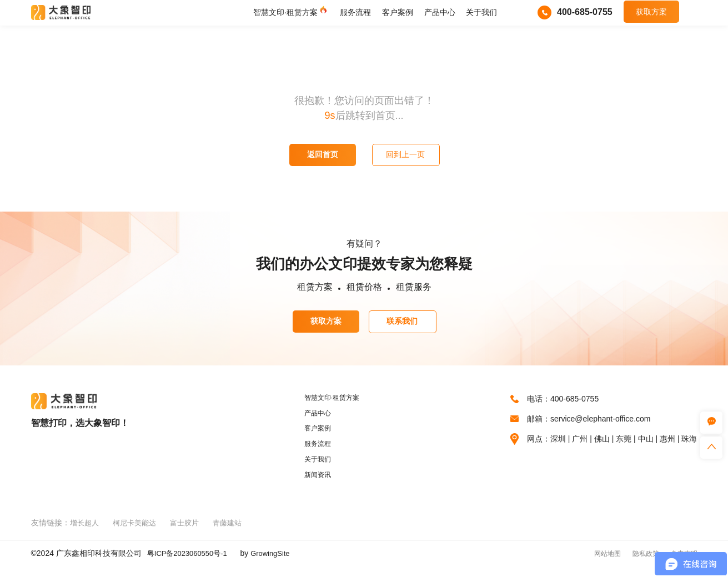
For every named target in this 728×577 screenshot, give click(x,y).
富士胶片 (191, 533)
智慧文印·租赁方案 (285, 14)
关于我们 (481, 14)
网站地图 (593, 564)
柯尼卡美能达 (138, 533)
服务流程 (355, 14)
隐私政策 (637, 564)
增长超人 (86, 533)
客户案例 (398, 14)
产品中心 (440, 14)
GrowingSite (278, 564)
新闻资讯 (315, 485)
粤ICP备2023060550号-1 (190, 564)
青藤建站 (236, 533)
